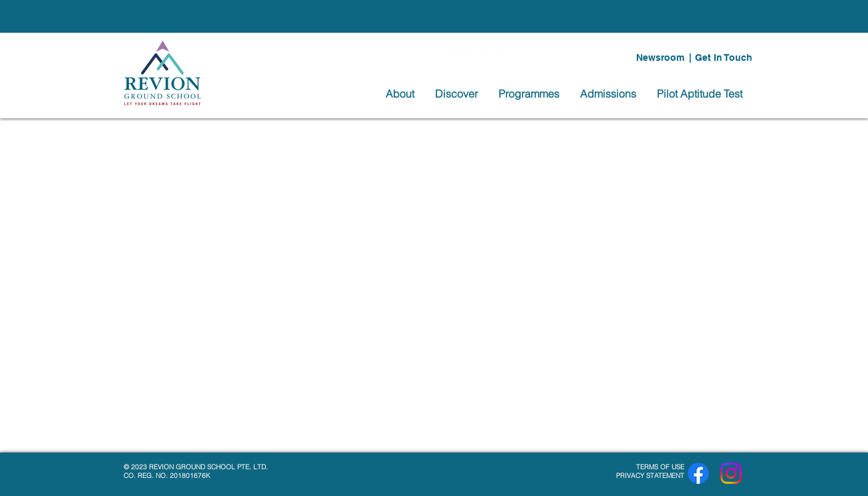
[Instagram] (731, 473)
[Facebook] (698, 473)
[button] (456, 94)
